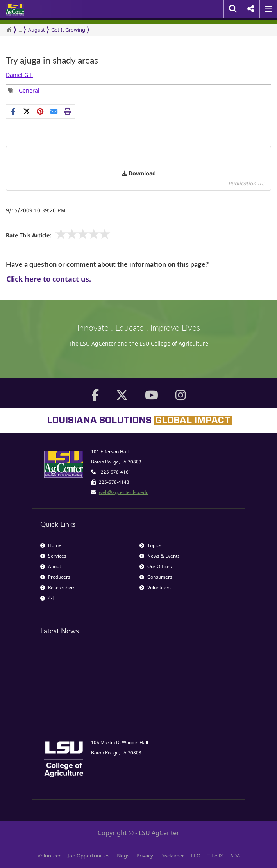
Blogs (123, 856)
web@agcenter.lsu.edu (124, 492)
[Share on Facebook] (13, 111)
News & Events (160, 556)
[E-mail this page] (54, 111)
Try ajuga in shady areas (52, 60)
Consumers (156, 577)
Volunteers (155, 587)
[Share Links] (40, 111)
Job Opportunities (88, 856)
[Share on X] (27, 111)
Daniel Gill (19, 75)
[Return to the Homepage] (9, 30)
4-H (48, 598)
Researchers (58, 587)
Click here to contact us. (49, 279)
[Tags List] (24, 90)
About (51, 566)
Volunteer (49, 856)
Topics (150, 545)
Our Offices (156, 566)
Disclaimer (172, 856)
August (37, 30)
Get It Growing (68, 30)
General (29, 90)
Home (51, 545)
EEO (196, 856)
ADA (235, 856)
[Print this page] (68, 111)
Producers (55, 577)
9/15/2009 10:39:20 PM (36, 210)
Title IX (215, 856)
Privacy (145, 856)
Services (53, 556)
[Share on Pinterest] (40, 111)
